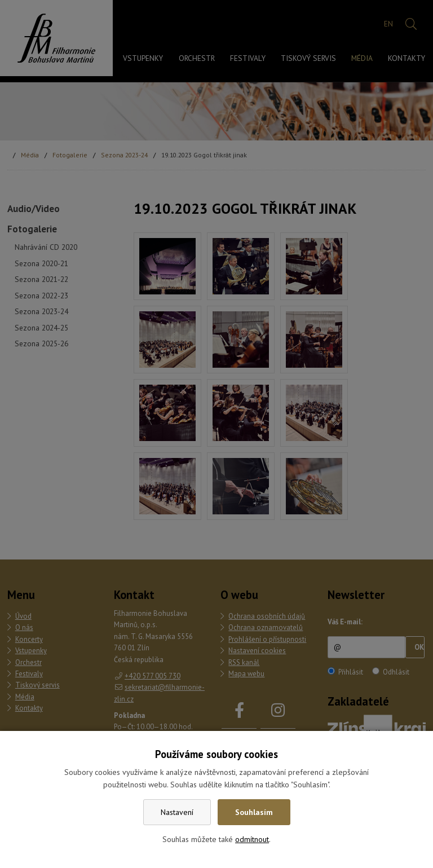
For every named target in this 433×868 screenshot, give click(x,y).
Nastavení (177, 812)
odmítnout (252, 839)
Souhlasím (254, 812)
